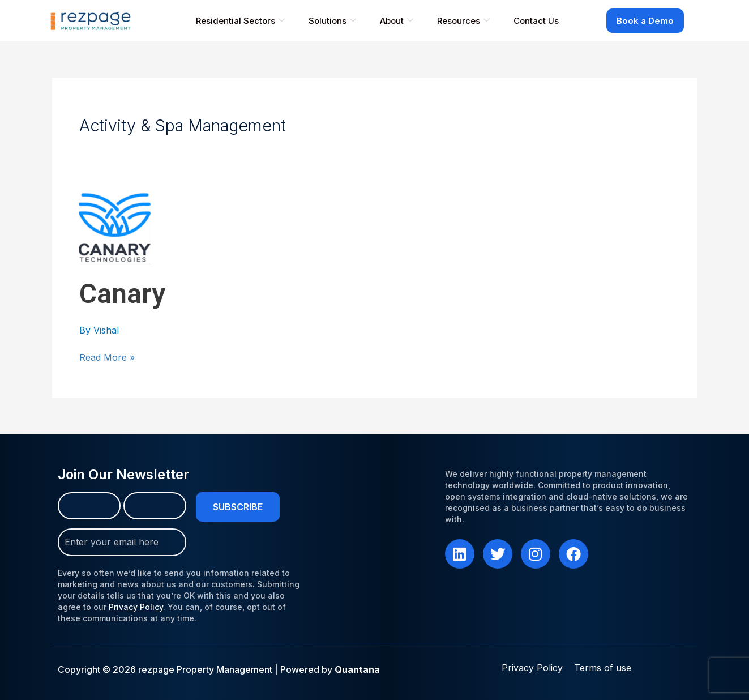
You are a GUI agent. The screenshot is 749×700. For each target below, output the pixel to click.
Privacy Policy (136, 601)
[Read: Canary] (115, 227)
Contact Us (536, 21)
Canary (122, 294)
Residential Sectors (240, 21)
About (397, 21)
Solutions (332, 21)
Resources (463, 21)
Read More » (107, 357)
